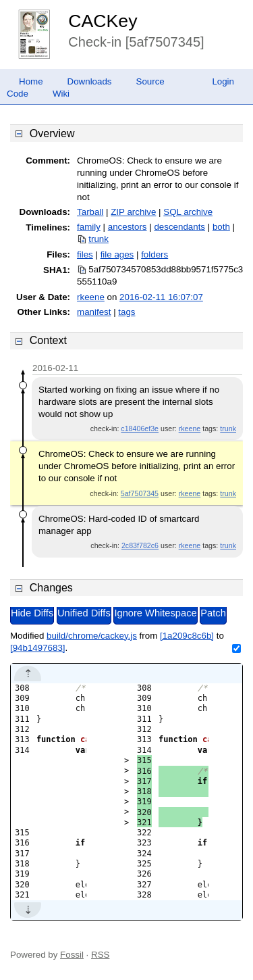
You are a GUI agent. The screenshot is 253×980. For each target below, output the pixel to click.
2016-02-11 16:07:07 (161, 297)
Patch (213, 613)
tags (126, 312)
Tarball (90, 212)
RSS (100, 955)
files (85, 254)
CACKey (103, 21)
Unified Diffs (84, 613)
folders (154, 254)
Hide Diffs (32, 613)
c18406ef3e (140, 428)
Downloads (90, 81)
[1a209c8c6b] (187, 636)
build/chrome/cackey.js (92, 636)
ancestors (128, 227)
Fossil (72, 955)
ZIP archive (133, 212)
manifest (94, 312)
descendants (179, 227)
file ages (117, 254)
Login (223, 81)
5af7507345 (140, 493)
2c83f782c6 (140, 545)
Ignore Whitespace (155, 613)
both (221, 227)
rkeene (91, 297)
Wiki (61, 94)
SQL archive (188, 212)
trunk (99, 239)
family (89, 227)
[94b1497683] (38, 648)
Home (31, 81)
